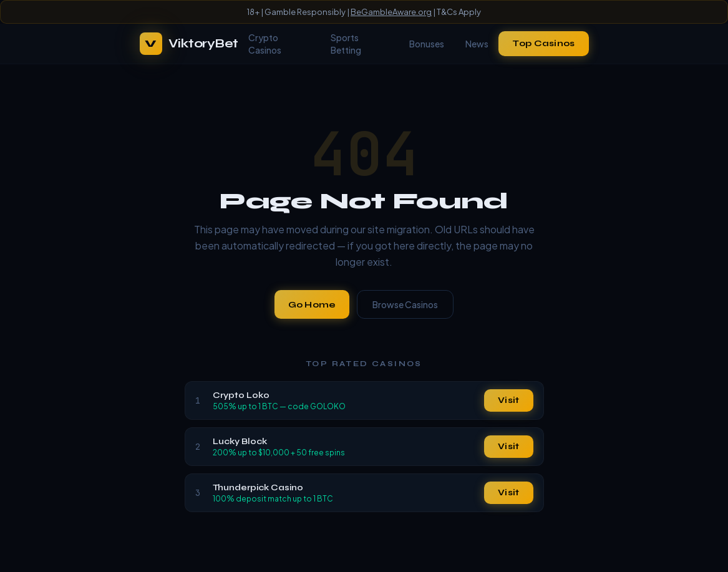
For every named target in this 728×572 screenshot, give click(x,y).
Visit (508, 400)
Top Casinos (543, 43)
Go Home (312, 305)
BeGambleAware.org (391, 12)
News (477, 44)
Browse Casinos (405, 304)
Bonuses (427, 44)
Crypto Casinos (265, 44)
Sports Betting (346, 44)
